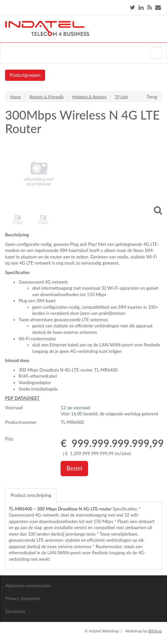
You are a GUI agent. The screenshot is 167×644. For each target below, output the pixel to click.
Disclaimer (16, 611)
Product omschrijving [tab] (31, 495)
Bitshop (155, 631)
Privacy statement (23, 598)
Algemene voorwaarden (28, 586)
